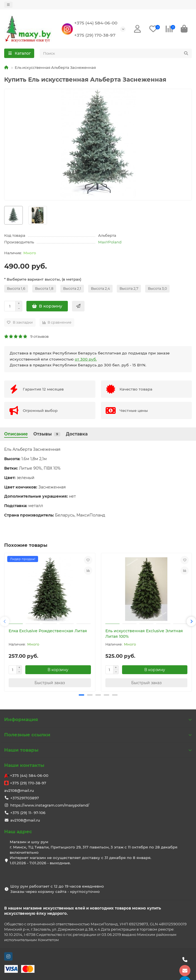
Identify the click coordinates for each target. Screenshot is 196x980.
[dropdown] (8, 5)
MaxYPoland (110, 242)
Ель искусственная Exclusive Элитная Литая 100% (144, 634)
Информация (98, 719)
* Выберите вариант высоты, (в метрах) (43, 279)
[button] (5, 621)
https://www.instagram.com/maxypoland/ (50, 805)
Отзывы (47, 434)
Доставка (77, 434)
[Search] (116, 53)
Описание (16, 434)
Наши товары (98, 750)
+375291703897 (25, 798)
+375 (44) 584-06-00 (96, 23)
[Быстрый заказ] (78, 306)
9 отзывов (26, 336)
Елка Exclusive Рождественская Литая (48, 631)
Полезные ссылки (98, 735)
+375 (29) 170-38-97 (95, 35)
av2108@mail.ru (19, 790)
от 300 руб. (86, 359)
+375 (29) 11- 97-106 (28, 813)
